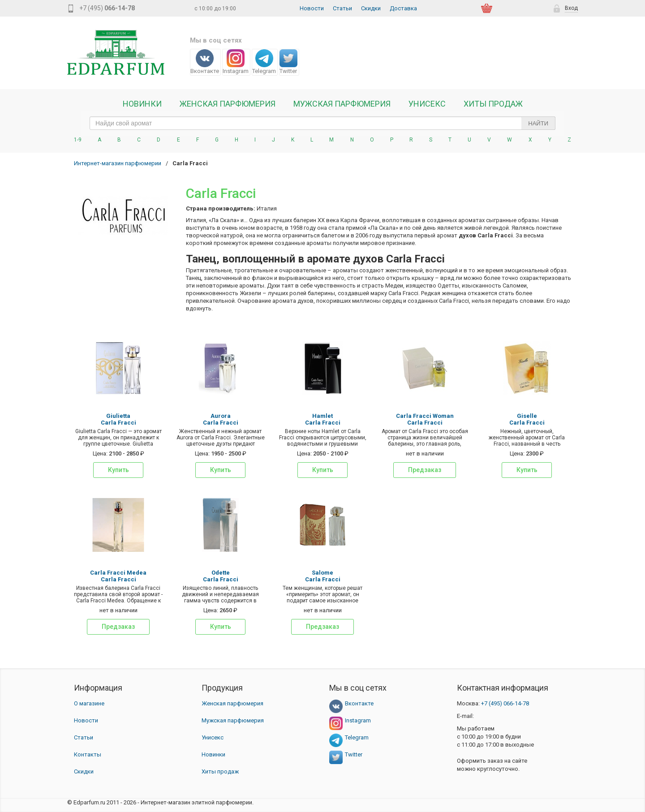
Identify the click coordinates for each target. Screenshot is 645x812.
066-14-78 (505, 703)
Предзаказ (425, 470)
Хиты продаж (493, 104)
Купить (118, 470)
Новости (312, 8)
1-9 (78, 140)
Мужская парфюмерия (342, 104)
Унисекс (427, 104)
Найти (538, 123)
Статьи (342, 8)
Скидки (371, 8)
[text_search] (322, 123)
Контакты (88, 754)
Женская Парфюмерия (228, 104)
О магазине (89, 703)
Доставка (403, 8)
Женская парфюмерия (232, 703)
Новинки (142, 104)
